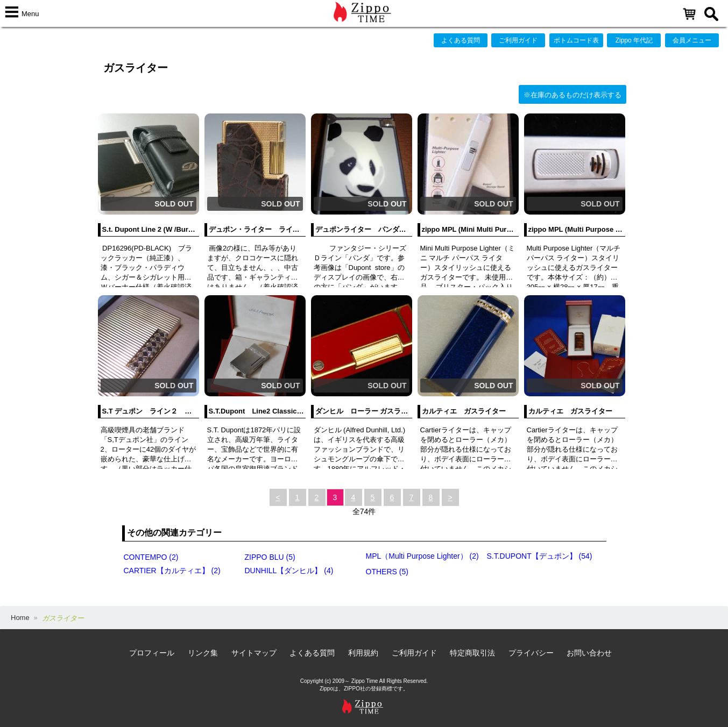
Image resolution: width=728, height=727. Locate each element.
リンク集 (203, 653)
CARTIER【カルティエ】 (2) (172, 571)
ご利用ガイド (518, 40)
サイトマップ (254, 653)
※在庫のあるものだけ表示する (572, 95)
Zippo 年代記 (634, 40)
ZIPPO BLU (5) (270, 557)
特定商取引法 (472, 653)
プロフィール (152, 653)
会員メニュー (692, 40)
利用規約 (363, 653)
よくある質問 (461, 40)
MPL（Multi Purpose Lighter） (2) (422, 556)
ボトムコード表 (576, 40)
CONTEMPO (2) (151, 557)
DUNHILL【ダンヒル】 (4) (289, 571)
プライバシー (531, 653)
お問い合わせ (589, 653)
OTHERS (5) (387, 572)
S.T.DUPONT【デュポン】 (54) (540, 556)
